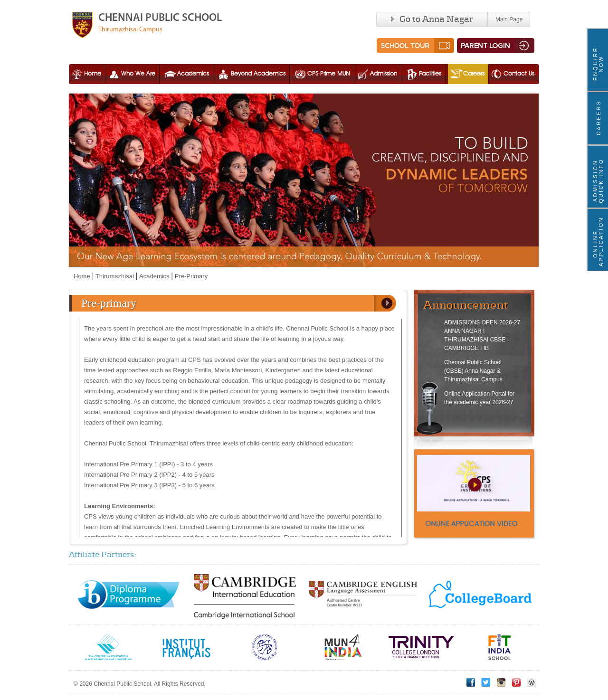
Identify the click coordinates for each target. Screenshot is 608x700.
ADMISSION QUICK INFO (598, 180)
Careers (467, 74)
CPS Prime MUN (322, 74)
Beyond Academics (251, 74)
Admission (376, 74)
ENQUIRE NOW (598, 64)
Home (85, 74)
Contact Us (512, 74)
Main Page (509, 19)
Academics (186, 74)
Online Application (598, 244)
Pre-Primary (191, 276)
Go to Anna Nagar (432, 19)
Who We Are (131, 74)
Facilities (423, 74)
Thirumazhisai (115, 276)
